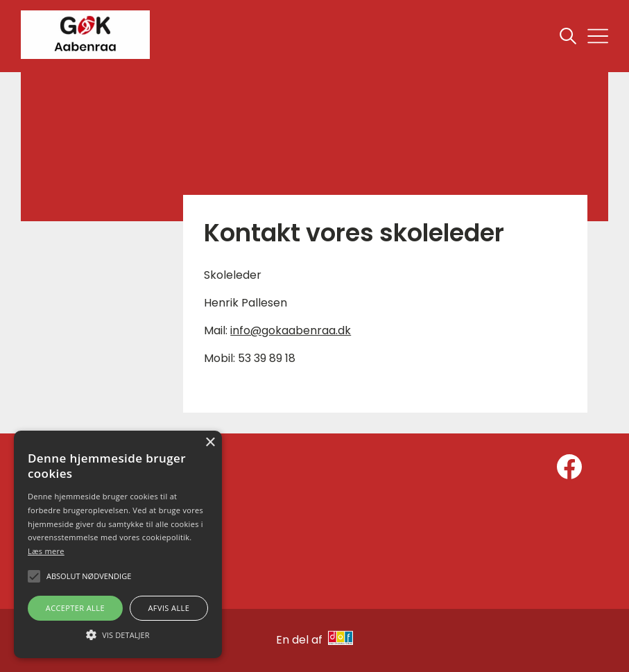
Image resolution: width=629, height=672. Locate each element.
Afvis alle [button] (169, 608)
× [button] (210, 443)
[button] (118, 634)
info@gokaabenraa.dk (291, 330)
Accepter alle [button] (75, 608)
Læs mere (46, 551)
